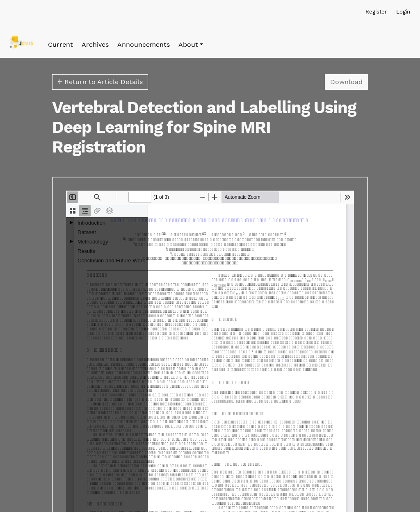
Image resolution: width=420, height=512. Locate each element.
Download (349, 81)
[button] (191, 45)
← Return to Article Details (100, 82)
